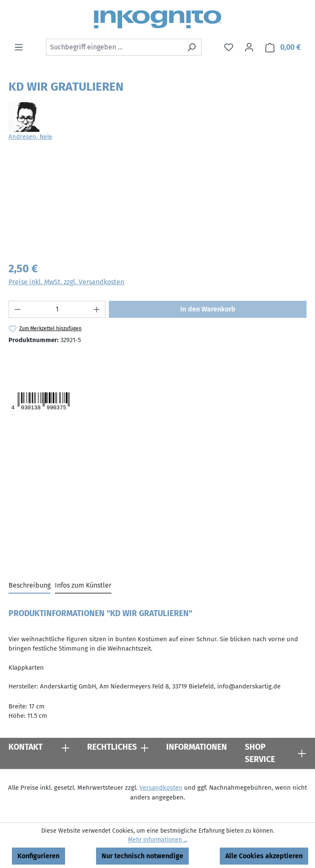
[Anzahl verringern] (17, 309)
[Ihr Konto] (249, 47)
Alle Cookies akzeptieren (264, 856)
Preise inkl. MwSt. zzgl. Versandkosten (66, 282)
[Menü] (19, 47)
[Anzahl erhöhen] (97, 309)
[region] (157, 206)
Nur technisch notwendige (142, 856)
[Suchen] (192, 47)
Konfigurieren (38, 856)
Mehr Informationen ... (158, 840)
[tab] (30, 586)
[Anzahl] (57, 309)
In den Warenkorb (208, 309)
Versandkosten (161, 788)
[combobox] (114, 47)
